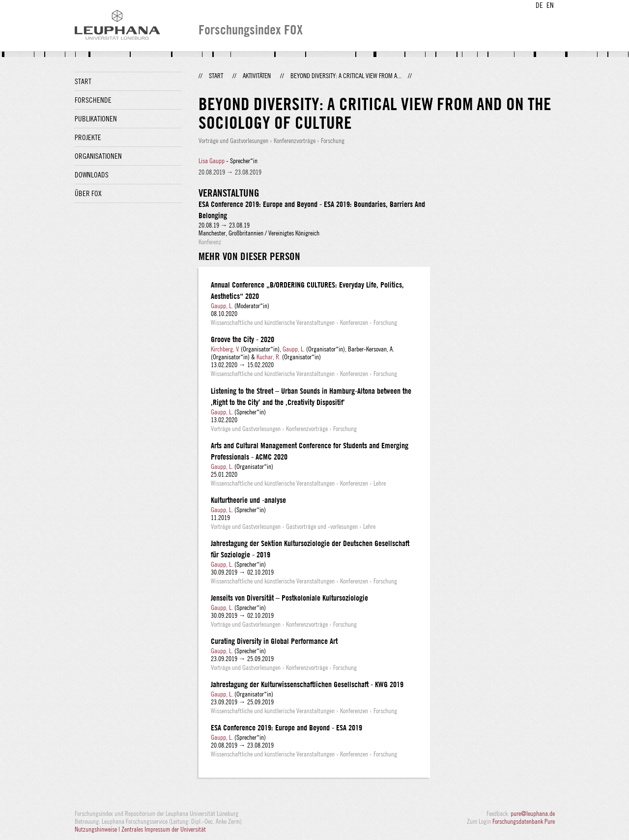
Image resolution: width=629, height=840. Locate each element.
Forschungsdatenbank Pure (524, 821)
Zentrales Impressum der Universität (164, 829)
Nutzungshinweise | (98, 829)
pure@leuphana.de (533, 813)
